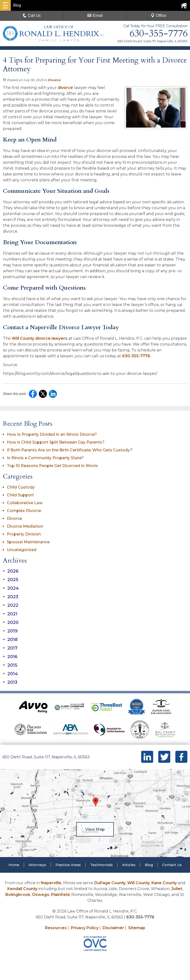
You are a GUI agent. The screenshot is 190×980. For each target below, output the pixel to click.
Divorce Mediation (25, 526)
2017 (10, 648)
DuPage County (110, 883)
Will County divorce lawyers (40, 338)
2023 (11, 597)
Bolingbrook (18, 895)
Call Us (32, 16)
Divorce (54, 80)
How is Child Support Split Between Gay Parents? (56, 442)
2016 (10, 657)
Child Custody (21, 487)
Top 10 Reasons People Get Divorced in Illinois (52, 466)
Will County (138, 883)
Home (14, 865)
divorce (65, 88)
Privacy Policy (85, 928)
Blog (149, 865)
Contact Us (172, 865)
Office (158, 16)
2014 (10, 674)
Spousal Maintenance (28, 542)
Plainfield (60, 895)
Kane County (164, 883)
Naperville (51, 883)
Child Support (20, 495)
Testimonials (101, 865)
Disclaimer (113, 928)
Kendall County (22, 889)
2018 (10, 640)
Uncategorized (22, 550)
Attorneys (37, 865)
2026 (11, 571)
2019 (10, 631)
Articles (129, 865)
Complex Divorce (24, 511)
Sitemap (137, 928)
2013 (10, 682)
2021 (10, 614)
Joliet (177, 889)
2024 (11, 588)
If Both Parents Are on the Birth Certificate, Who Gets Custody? (70, 450)
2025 (11, 580)
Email (95, 16)
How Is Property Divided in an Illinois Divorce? (52, 434)
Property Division (24, 534)
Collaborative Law (25, 503)
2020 (11, 622)
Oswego (41, 895)
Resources (56, 928)
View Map (95, 829)
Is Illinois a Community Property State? (45, 458)
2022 (11, 605)
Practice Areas (68, 865)
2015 (10, 665)
